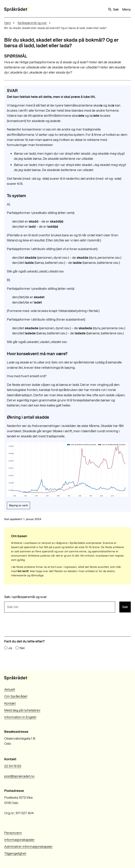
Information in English (20, 717)
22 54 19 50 (13, 766)
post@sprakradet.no (19, 776)
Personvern (13, 833)
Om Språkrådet (16, 696)
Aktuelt (10, 689)
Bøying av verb (18, 505)
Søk (113, 10)
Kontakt (10, 703)
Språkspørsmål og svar (32, 23)
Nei (22, 648)
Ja (10, 648)
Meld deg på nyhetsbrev (22, 710)
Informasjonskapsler (19, 840)
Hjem (8, 23)
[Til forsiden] (17, 9)
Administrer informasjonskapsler (28, 847)
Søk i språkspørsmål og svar (25, 597)
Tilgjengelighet (15, 853)
